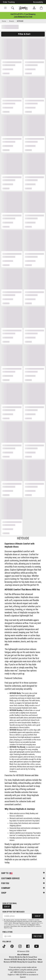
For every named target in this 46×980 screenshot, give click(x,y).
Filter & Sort (23, 34)
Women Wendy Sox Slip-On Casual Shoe (23, 957)
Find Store (38, 936)
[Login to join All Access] (23, 14)
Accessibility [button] (38, 2)
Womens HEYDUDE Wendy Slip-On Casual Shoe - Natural (23, 962)
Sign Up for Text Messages (13, 912)
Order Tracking (9, 2)
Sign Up (7, 907)
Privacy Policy (15, 925)
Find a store (7, 932)
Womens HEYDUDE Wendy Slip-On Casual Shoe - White (23, 959)
